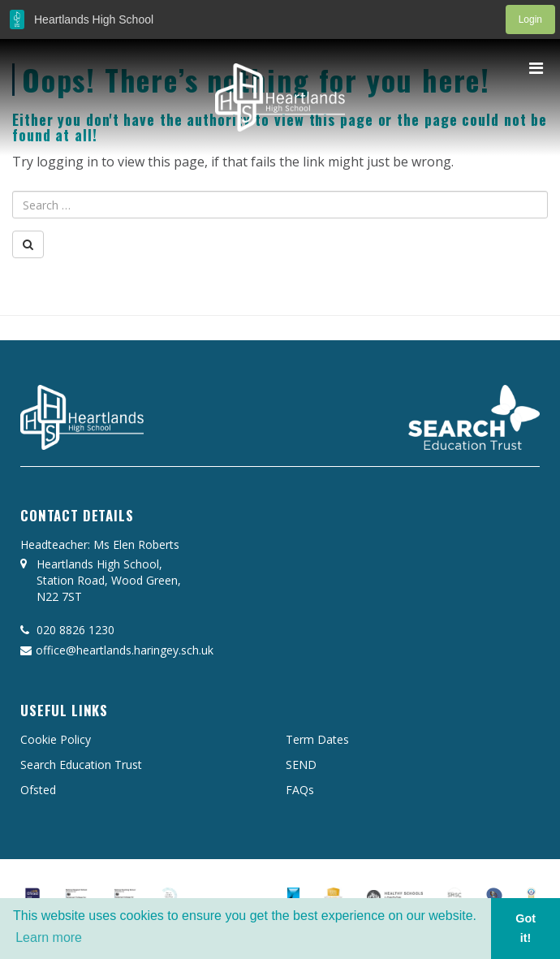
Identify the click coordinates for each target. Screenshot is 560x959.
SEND (301, 765)
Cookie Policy (56, 739)
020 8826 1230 (67, 630)
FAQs (300, 790)
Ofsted (38, 790)
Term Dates (317, 739)
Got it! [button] (526, 928)
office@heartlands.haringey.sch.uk (117, 650)
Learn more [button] (49, 937)
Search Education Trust (81, 765)
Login (530, 19)
